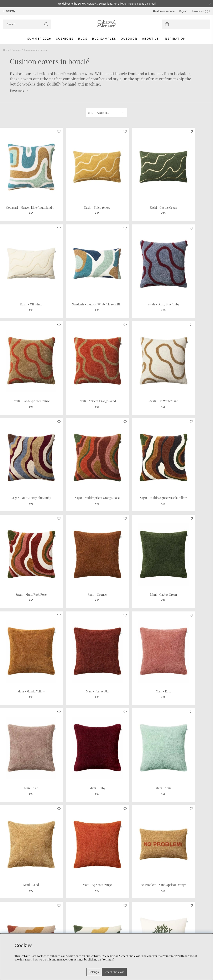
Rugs (83, 39)
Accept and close (114, 972)
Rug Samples (104, 39)
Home (6, 50)
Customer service (164, 11)
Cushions (65, 39)
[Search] (27, 24)
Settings (94, 972)
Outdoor (129, 39)
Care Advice (11, 931)
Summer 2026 (39, 39)
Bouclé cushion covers (35, 50)
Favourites (201, 11)
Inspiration (175, 39)
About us (150, 39)
